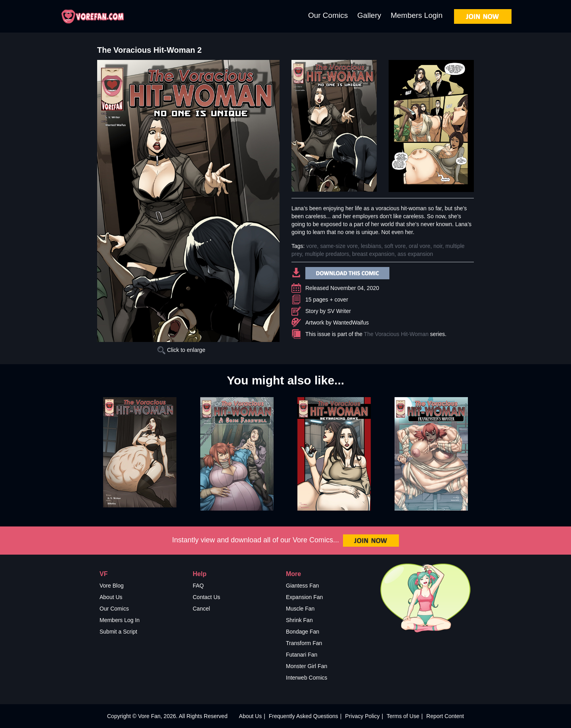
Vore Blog (112, 586)
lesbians (371, 246)
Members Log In (120, 620)
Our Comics (328, 15)
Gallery (369, 15)
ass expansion (415, 254)
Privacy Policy (362, 716)
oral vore (420, 246)
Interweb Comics (307, 678)
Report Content (445, 716)
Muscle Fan (300, 609)
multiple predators (327, 254)
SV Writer (339, 311)
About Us (111, 597)
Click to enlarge (181, 350)
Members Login (417, 15)
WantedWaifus (351, 323)
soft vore (395, 246)
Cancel (201, 609)
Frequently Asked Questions (304, 716)
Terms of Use (403, 716)
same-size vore (339, 246)
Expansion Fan (304, 597)
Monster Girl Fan (307, 666)
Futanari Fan (302, 655)
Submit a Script (118, 632)
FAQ (198, 586)
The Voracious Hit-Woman (396, 334)
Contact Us (206, 597)
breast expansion (373, 254)
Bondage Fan (303, 632)
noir (438, 246)
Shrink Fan (299, 620)
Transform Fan (304, 643)
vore (311, 246)
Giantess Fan (302, 586)
